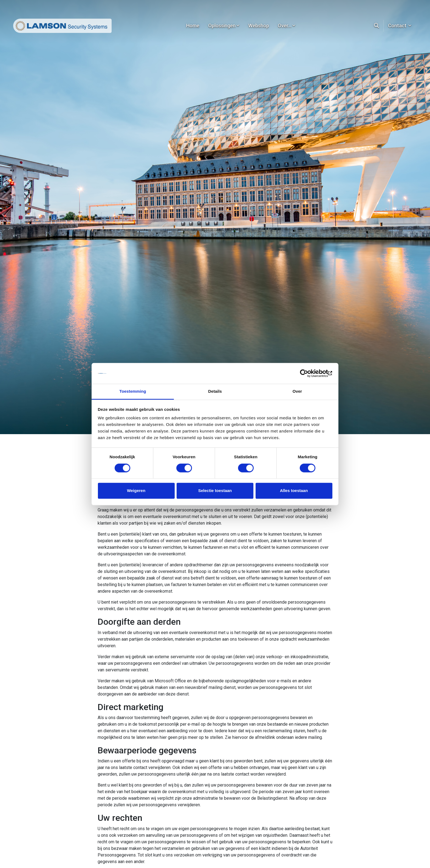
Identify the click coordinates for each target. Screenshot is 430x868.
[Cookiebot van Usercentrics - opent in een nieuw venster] (308, 373)
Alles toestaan (294, 491)
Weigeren (136, 491)
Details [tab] (215, 391)
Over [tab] (297, 391)
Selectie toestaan (215, 491)
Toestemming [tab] (133, 391)
